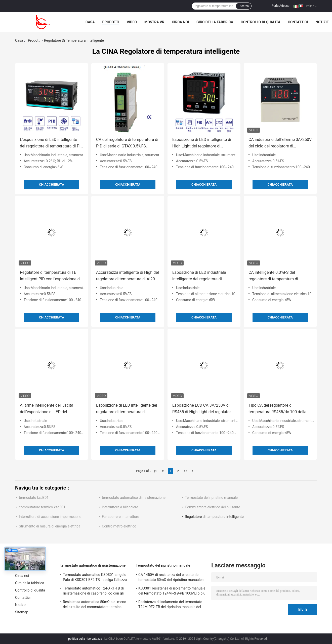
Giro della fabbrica (215, 22)
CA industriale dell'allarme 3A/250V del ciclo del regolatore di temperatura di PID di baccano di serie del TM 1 (280, 143)
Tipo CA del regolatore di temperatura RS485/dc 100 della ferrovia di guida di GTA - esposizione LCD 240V (277, 409)
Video (132, 22)
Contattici (298, 22)
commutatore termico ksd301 (42, 507)
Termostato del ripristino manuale (211, 498)
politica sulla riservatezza (85, 639)
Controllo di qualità (260, 22)
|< (155, 471)
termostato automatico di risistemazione (134, 498)
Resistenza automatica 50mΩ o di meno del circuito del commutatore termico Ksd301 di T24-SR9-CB (95, 605)
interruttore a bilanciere (120, 507)
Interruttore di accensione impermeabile (50, 517)
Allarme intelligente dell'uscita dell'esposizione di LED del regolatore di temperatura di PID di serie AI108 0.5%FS (50, 409)
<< (163, 471)
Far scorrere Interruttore (120, 517)
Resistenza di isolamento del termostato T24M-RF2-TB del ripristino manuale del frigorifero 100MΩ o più (170, 605)
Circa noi (180, 22)
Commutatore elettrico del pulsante (213, 507)
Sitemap (22, 612)
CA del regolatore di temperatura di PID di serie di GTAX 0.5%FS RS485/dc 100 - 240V (127, 143)
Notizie (322, 22)
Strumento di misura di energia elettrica (50, 526)
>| (193, 471)
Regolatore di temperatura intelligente (214, 517)
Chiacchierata (52, 184)
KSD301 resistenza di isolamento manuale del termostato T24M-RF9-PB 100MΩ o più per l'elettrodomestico (172, 592)
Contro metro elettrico (119, 526)
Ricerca (244, 6)
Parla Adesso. (281, 6)
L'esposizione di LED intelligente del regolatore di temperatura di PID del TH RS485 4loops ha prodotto (51, 143)
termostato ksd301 (34, 498)
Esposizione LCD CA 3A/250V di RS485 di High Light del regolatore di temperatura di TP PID (203, 409)
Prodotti (111, 22)
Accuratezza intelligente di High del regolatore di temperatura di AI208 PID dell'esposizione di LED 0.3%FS (128, 276)
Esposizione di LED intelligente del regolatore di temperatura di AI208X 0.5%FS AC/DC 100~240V (127, 409)
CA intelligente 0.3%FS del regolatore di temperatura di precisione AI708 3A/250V (273, 276)
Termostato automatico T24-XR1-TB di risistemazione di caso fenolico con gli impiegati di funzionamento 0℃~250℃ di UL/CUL (96, 592)
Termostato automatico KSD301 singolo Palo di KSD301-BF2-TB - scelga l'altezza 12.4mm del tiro (95, 578)
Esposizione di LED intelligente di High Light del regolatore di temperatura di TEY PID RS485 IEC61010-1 (202, 143)
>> (185, 471)
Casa (90, 22)
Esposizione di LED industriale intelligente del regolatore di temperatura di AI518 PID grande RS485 (201, 276)
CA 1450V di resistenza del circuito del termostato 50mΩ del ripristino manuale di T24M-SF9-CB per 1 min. (172, 578)
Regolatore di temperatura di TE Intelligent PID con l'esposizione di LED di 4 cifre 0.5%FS (50, 276)
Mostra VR (154, 22)
